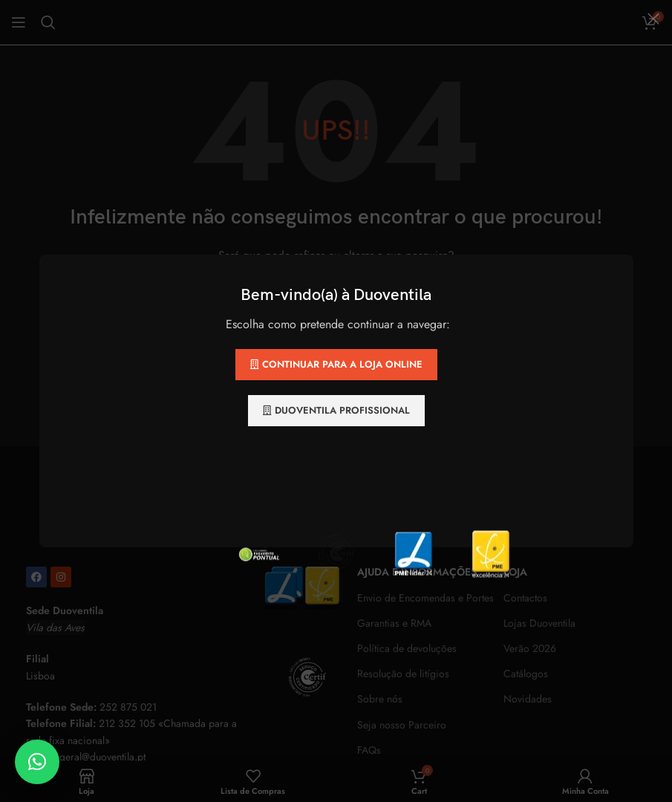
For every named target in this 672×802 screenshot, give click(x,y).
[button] (37, 762)
